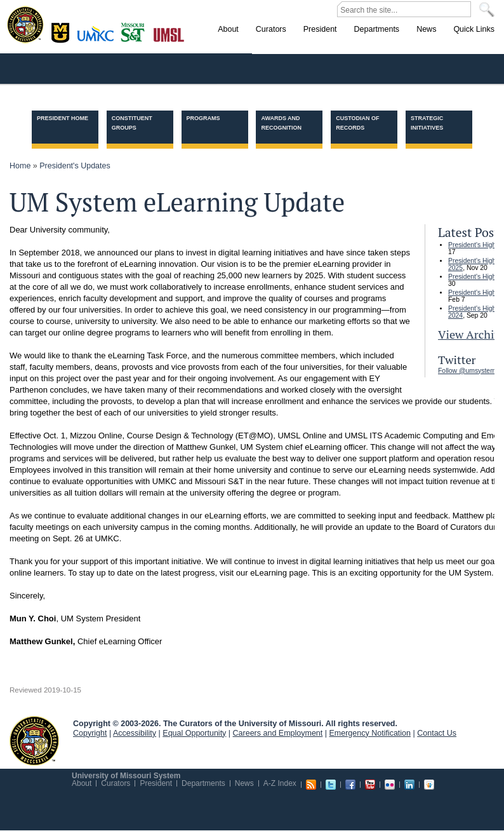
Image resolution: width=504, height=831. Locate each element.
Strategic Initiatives (427, 123)
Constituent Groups (132, 123)
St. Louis (169, 34)
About (82, 783)
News (244, 783)
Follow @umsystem (467, 371)
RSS (311, 785)
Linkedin (409, 785)
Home (20, 166)
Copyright (90, 733)
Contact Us (437, 733)
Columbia (62, 31)
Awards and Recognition (281, 123)
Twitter (331, 785)
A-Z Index (280, 783)
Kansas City (98, 38)
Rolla (136, 31)
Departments (203, 783)
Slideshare (429, 785)
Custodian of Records (357, 123)
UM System (34, 741)
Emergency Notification (370, 733)
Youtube (370, 785)
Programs (203, 118)
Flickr (390, 785)
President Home (63, 118)
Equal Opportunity (194, 733)
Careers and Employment (278, 733)
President (156, 783)
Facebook (350, 785)
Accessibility (135, 733)
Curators (116, 783)
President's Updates (75, 166)
